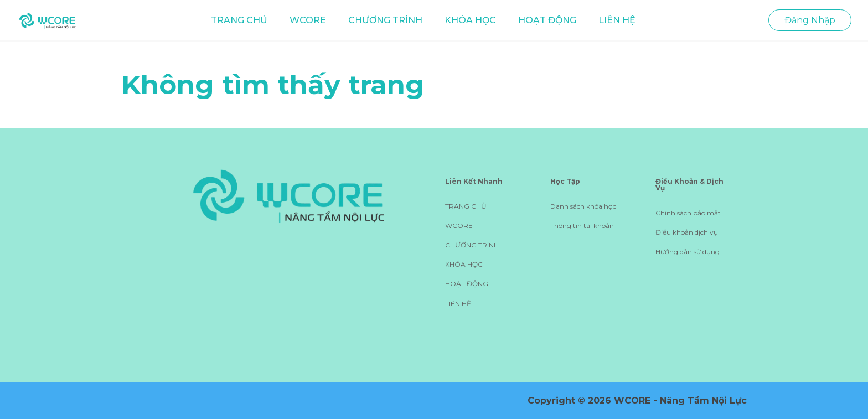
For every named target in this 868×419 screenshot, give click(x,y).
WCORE (308, 20)
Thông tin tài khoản (582, 226)
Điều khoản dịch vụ (687, 232)
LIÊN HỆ (617, 20)
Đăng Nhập (810, 20)
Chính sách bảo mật (688, 213)
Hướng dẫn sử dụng (688, 252)
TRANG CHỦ (239, 20)
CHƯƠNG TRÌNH (385, 20)
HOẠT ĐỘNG (547, 20)
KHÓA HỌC (470, 20)
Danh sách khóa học (583, 206)
